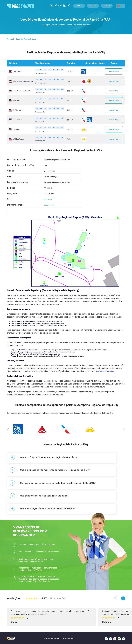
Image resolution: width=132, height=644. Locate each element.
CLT (17, 112)
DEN (17, 72)
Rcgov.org (48, 202)
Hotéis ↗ (107, 6)
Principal (10, 39)
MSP (23, 82)
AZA (17, 132)
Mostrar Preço (114, 72)
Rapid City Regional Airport (26, 39)
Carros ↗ (93, 6)
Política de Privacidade (52, 637)
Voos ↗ (79, 6)
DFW (22, 92)
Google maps (49, 208)
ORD (18, 122)
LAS (18, 142)
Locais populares (68, 637)
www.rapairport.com (106, 374)
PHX (17, 102)
